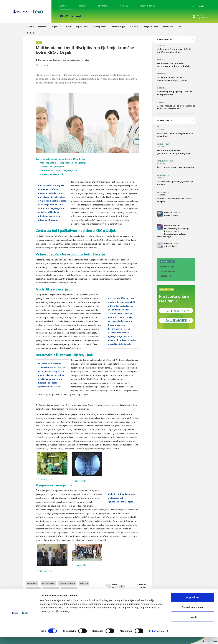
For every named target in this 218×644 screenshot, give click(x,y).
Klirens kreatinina (168, 267)
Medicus (124, 6)
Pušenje (163, 276)
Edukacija (103, 6)
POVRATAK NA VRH (142, 586)
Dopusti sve (193, 604)
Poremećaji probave (165, 161)
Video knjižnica (148, 6)
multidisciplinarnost (67, 583)
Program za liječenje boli (52, 174)
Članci (63, 6)
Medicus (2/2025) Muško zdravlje (168, 214)
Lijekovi (82, 6)
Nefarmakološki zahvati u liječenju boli (59, 171)
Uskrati (193, 624)
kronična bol (32, 583)
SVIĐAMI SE (119, 586)
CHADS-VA (165, 271)
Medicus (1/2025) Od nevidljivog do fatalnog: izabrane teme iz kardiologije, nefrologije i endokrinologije (173, 231)
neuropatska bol (51, 589)
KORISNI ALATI (167, 262)
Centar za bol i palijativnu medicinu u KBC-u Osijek (60, 159)
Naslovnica (31, 33)
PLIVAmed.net (70, 16)
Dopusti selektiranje (193, 614)
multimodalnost (48, 583)
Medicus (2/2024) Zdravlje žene (168, 245)
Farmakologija (163, 144)
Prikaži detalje (157, 638)
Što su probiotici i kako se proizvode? (175, 168)
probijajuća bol (33, 589)
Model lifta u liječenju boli (52, 167)
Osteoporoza (163, 175)
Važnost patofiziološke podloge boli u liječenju (63, 163)
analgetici (84, 583)
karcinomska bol (69, 589)
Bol (39, 42)
